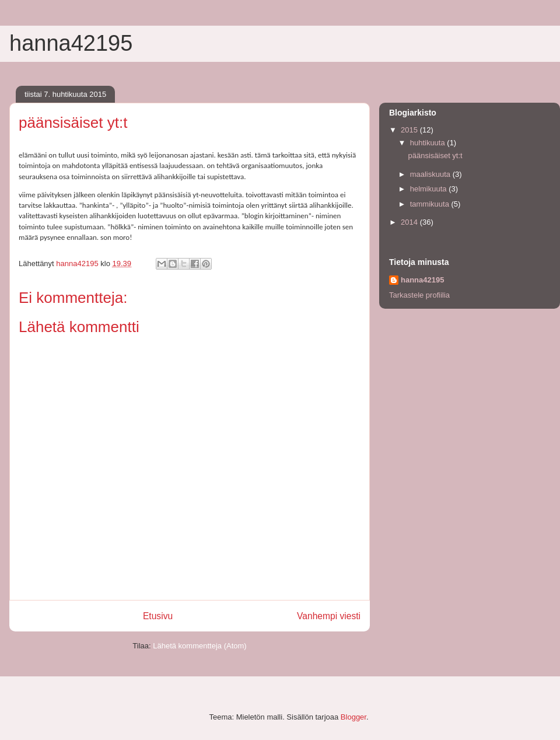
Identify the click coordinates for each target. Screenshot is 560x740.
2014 (410, 222)
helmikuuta (429, 189)
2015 (410, 130)
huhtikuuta (429, 143)
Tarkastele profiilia (419, 295)
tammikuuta (431, 204)
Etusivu (158, 616)
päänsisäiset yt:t (435, 156)
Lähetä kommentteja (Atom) (199, 646)
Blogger (353, 717)
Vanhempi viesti (329, 616)
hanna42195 (71, 43)
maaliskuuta (431, 174)
